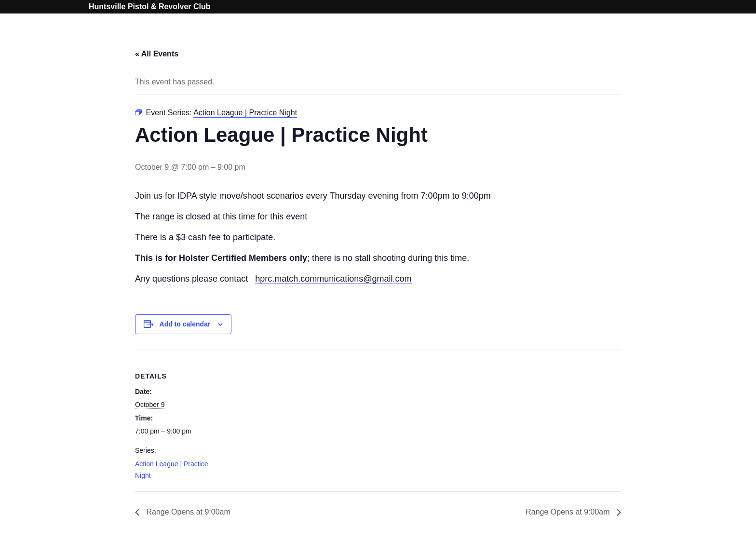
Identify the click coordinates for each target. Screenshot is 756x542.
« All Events (157, 54)
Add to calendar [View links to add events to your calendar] (185, 324)
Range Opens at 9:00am (187, 512)
